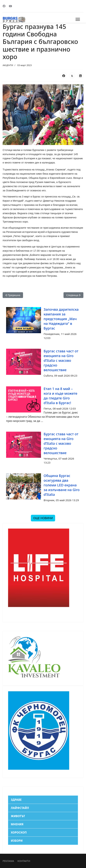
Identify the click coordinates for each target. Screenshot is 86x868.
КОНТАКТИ (24, 861)
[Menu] (78, 19)
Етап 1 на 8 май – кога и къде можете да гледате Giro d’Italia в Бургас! (60, 396)
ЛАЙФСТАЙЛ (20, 808)
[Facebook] (4, 6)
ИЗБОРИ (17, 841)
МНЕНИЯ (17, 824)
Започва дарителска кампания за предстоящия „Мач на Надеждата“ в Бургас (61, 319)
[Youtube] (10, 6)
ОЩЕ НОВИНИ (43, 518)
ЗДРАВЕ (16, 800)
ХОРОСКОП (19, 832)
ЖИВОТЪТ (18, 816)
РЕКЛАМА (8, 861)
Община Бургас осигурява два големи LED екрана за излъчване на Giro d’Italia (62, 485)
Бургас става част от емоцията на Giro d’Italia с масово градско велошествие (61, 360)
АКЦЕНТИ (8, 65)
